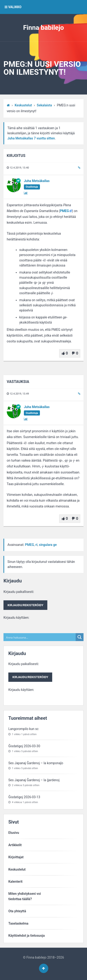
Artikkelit (15, 845)
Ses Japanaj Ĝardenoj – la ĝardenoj (34, 780)
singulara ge (48, 545)
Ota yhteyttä (17, 911)
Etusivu (14, 833)
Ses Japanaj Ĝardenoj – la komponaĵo (36, 763)
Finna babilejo (44, 28)
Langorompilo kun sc (23, 729)
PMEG (64, 211)
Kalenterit (15, 882)
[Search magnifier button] (80, 637)
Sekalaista (44, 105)
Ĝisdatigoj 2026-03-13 (24, 797)
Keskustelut (23, 105)
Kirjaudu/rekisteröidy (26, 605)
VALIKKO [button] (13, 7)
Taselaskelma (18, 923)
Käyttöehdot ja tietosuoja (27, 936)
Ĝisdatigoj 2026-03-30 (24, 746)
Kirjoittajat (16, 857)
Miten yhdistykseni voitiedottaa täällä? (25, 896)
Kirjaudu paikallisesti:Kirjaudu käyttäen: (25, 605)
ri (37, 545)
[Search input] (40, 637)
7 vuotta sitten (44, 138)
